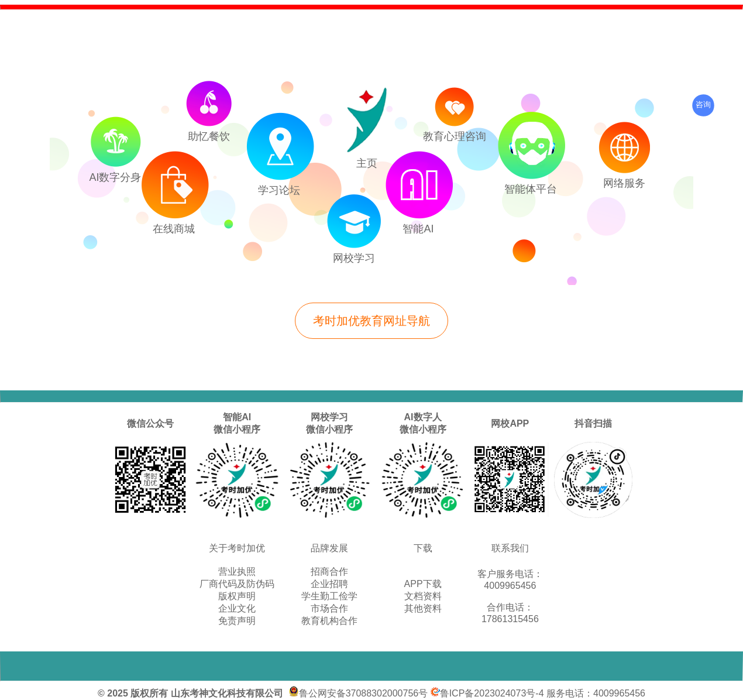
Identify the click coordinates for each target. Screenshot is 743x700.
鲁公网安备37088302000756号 (358, 693)
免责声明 (237, 621)
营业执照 (237, 572)
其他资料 (423, 608)
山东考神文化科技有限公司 (227, 693)
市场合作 (329, 608)
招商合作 (329, 572)
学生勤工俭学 (329, 596)
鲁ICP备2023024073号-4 (487, 693)
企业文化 (237, 608)
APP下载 (423, 584)
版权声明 (237, 596)
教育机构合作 (329, 621)
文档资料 (423, 596)
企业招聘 (329, 584)
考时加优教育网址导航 (371, 321)
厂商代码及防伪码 (237, 584)
